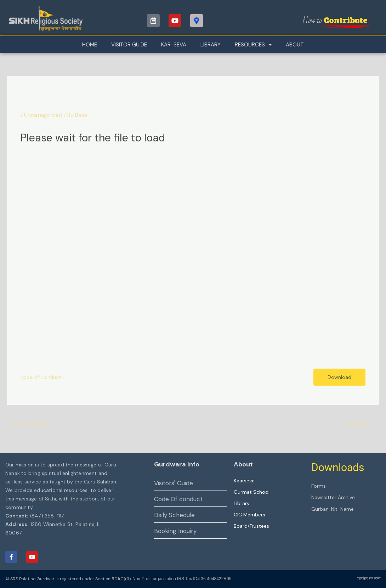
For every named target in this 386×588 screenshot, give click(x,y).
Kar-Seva (174, 45)
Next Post (362, 423)
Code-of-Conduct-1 (42, 377)
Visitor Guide (129, 45)
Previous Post (29, 423)
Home (90, 45)
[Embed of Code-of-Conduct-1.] (193, 258)
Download (339, 377)
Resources (253, 45)
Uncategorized (43, 115)
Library (211, 45)
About (295, 45)
